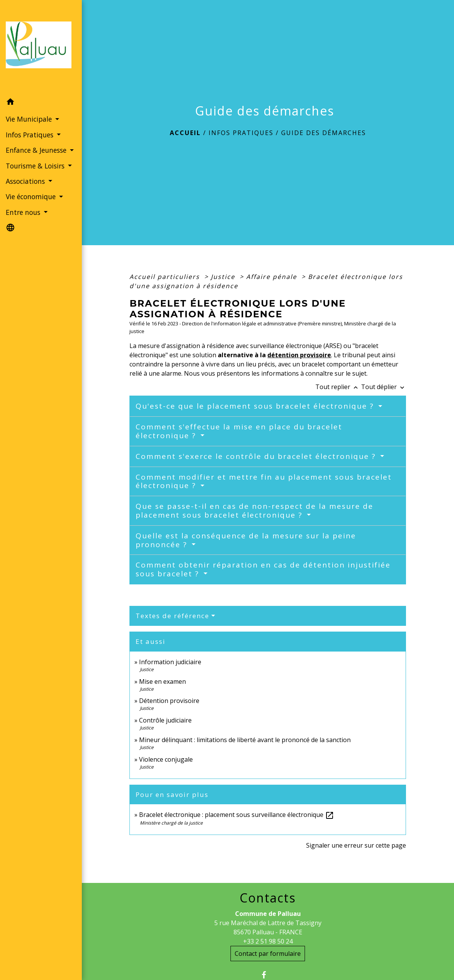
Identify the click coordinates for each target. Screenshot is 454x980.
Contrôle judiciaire (165, 720)
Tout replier (338, 387)
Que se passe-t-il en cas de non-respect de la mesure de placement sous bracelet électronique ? (254, 511)
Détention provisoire (169, 701)
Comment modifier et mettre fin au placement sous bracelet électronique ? (264, 481)
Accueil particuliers (166, 277)
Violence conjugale (166, 759)
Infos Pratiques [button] (31, 135)
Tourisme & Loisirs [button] (36, 166)
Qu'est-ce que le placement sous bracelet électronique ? (256, 406)
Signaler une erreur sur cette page (356, 845)
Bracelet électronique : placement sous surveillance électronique (237, 815)
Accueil (185, 133)
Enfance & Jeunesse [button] (37, 150)
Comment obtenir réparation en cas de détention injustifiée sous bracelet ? (263, 569)
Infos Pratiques (241, 133)
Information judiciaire (170, 662)
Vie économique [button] (32, 196)
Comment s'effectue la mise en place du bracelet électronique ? (239, 431)
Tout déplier (384, 387)
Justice (224, 277)
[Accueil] (41, 47)
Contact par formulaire (268, 954)
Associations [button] (26, 181)
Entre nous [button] (24, 212)
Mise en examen (162, 681)
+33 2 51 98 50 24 (268, 941)
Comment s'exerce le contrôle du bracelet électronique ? (257, 456)
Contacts (268, 898)
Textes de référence (172, 616)
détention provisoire (299, 355)
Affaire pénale (273, 277)
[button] (41, 103)
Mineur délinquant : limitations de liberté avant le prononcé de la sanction (245, 740)
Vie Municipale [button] (30, 119)
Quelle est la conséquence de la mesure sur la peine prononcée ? (246, 540)
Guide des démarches (324, 133)
